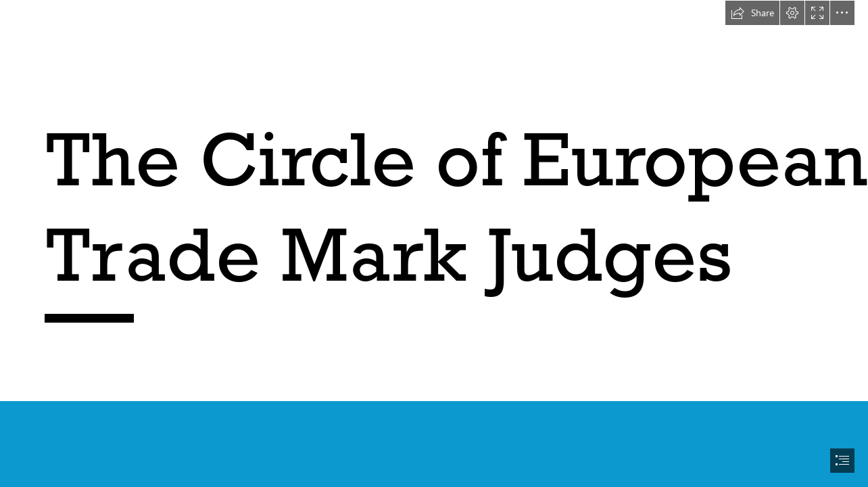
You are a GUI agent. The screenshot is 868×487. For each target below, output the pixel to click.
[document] (434, 243)
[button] (752, 13)
